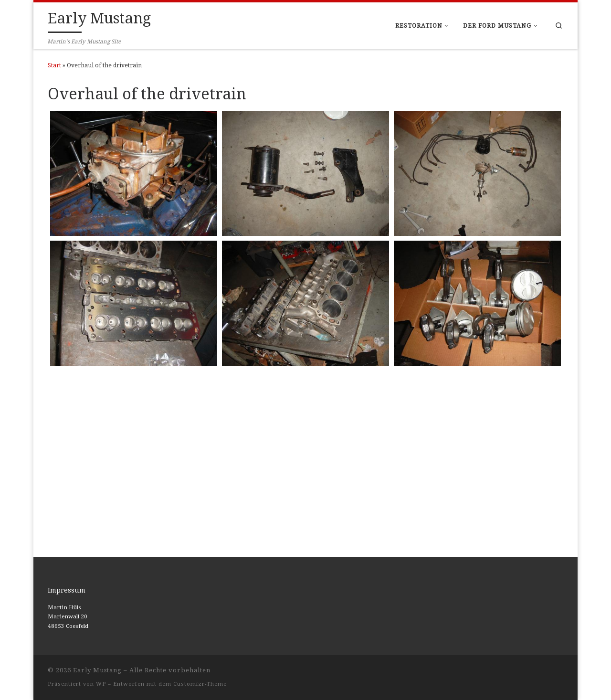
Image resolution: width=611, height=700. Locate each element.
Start (54, 65)
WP (101, 684)
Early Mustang (97, 670)
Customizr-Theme (200, 684)
